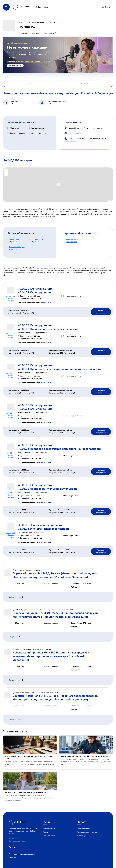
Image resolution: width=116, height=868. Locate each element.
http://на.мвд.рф (74, 133)
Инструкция (82, 836)
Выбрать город (42, 7)
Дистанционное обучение (87, 832)
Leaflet (111, 201)
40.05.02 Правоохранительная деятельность (48, 329)
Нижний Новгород (37, 22)
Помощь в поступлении (101, 312)
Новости (82, 822)
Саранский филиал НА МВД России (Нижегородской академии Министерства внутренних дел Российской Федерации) (56, 698)
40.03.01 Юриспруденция (35, 409)
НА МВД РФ (54, 22)
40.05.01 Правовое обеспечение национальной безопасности (59, 369)
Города (46, 832)
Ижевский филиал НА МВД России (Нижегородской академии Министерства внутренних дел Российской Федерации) (55, 615)
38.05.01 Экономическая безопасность (44, 529)
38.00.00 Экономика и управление (41, 525)
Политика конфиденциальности (22, 854)
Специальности (49, 836)
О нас (12, 847)
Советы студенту (84, 829)
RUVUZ (21, 22)
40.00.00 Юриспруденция (35, 289)
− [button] (6, 174)
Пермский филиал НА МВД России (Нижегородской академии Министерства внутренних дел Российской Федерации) (55, 575)
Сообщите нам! (70, 141)
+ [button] (6, 171)
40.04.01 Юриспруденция (35, 292)
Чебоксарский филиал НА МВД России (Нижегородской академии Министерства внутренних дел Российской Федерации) (51, 656)
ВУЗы (47, 822)
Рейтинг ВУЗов (49, 829)
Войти (108, 7)
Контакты (13, 858)
